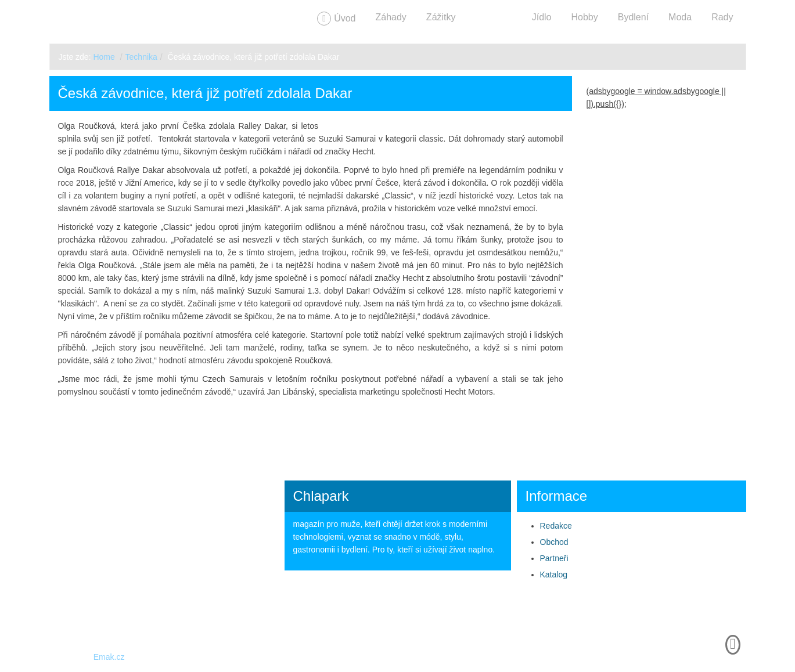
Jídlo (542, 17)
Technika (494, 17)
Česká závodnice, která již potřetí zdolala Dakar (205, 93)
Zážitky (441, 17)
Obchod (554, 542)
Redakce (556, 526)
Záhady (391, 17)
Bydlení (633, 17)
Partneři (554, 558)
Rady (722, 17)
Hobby (584, 17)
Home (104, 57)
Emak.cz (109, 657)
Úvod (345, 18)
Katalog (554, 575)
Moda (680, 17)
